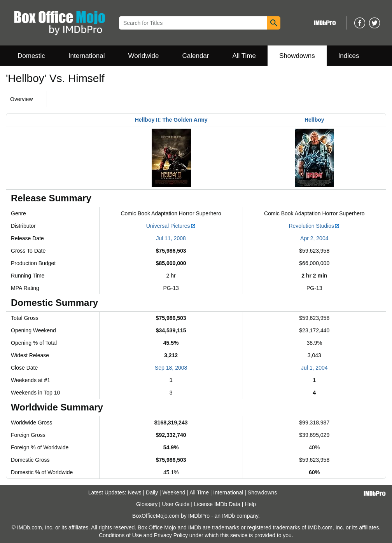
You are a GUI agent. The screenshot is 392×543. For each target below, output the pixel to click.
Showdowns (297, 56)
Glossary (147, 504)
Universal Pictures (171, 226)
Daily (152, 492)
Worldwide (143, 56)
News (135, 492)
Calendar (196, 56)
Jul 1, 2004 (314, 368)
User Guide (176, 504)
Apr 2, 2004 (314, 238)
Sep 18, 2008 (171, 368)
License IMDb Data (217, 504)
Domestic (31, 56)
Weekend (174, 492)
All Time (244, 56)
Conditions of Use (120, 535)
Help (250, 504)
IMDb (228, 516)
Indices (349, 56)
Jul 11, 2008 (171, 238)
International (87, 56)
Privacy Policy (171, 535)
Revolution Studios (314, 226)
